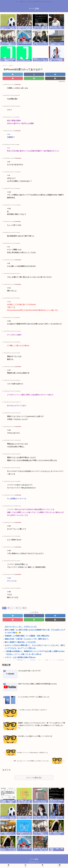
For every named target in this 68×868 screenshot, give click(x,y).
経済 (25, 608)
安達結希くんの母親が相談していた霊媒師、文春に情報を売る (27, 636)
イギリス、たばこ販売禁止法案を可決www (20, 657)
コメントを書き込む (34, 778)
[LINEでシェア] (34, 78)
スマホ (19, 608)
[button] (55, 78)
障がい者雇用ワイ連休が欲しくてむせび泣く (21, 642)
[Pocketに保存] (13, 78)
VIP (4, 608)
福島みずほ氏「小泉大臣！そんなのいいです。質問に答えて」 (27, 639)
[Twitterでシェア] (13, 74)
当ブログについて (34, 862)
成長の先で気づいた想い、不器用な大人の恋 (21, 627)
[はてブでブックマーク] (55, 74)
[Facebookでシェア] (34, 74)
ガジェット (11, 608)
